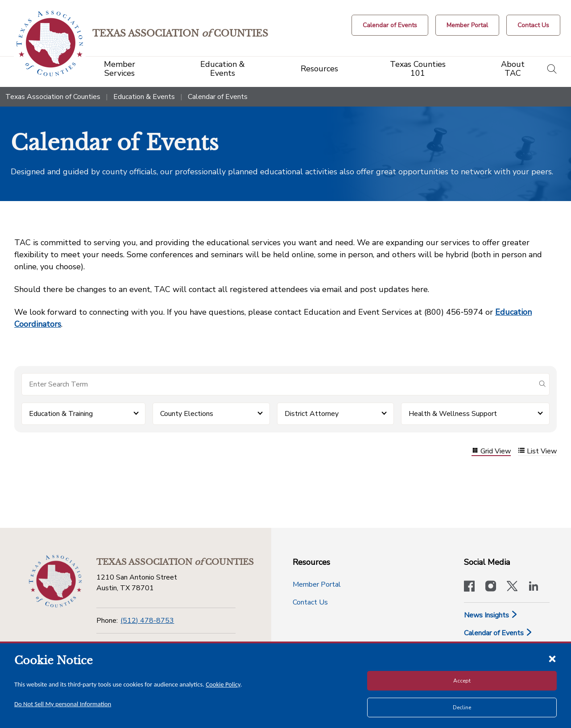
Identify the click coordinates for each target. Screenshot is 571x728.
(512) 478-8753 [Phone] (147, 621)
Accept (462, 681)
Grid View (491, 451)
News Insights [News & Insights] (491, 615)
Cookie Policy (223, 684)
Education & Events (144, 97)
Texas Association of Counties (53, 97)
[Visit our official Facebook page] (469, 587)
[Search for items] (278, 384)
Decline (462, 707)
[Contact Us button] (533, 25)
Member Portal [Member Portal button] (317, 584)
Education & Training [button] (61, 414)
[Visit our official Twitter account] (512, 587)
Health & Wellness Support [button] (453, 414)
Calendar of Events (498, 633)
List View (537, 451)
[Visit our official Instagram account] (491, 587)
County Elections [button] (187, 414)
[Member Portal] (467, 25)
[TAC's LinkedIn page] (534, 587)
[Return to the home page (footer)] (55, 581)
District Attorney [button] (312, 414)
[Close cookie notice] (552, 658)
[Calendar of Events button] (390, 25)
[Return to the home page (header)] (50, 43)
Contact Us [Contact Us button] (310, 602)
